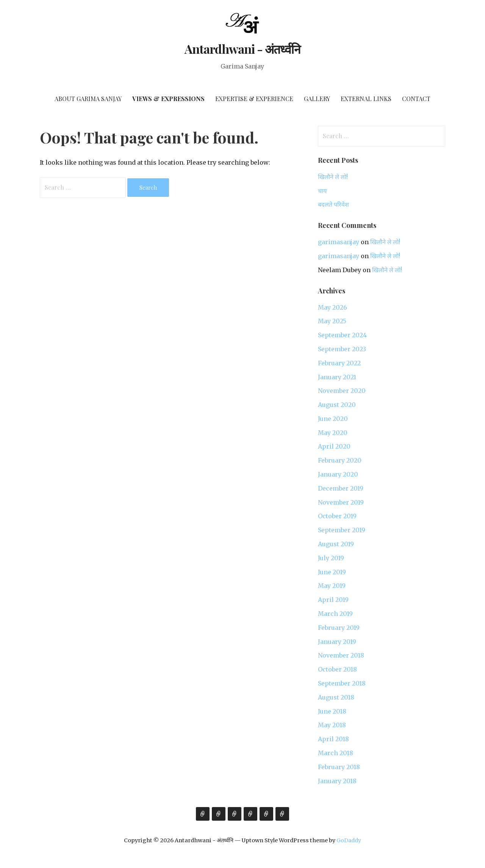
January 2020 (338, 474)
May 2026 (332, 307)
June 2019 (332, 572)
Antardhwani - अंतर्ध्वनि (243, 49)
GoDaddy (349, 840)
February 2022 (339, 363)
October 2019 (337, 516)
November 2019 (341, 502)
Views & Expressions (168, 99)
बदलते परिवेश (333, 204)
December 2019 (341, 488)
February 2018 (339, 767)
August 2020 (337, 405)
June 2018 (332, 711)
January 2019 (337, 642)
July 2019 (331, 558)
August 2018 (336, 697)
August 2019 (336, 544)
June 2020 (333, 419)
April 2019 (333, 600)
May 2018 (332, 725)
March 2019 (335, 614)
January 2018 (337, 781)
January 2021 (337, 377)
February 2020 (340, 460)
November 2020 (342, 391)
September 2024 (342, 335)
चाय (322, 191)
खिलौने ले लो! (333, 177)
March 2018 (336, 753)
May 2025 (332, 321)
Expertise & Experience (254, 99)
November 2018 (341, 655)
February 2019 (339, 628)
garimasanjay (339, 242)
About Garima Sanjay (88, 99)
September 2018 (342, 683)
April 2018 (333, 739)
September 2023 (342, 349)
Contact (416, 99)
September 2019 (342, 530)
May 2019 (332, 586)
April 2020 (334, 446)
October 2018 (337, 669)
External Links (366, 99)
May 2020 (333, 433)
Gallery (317, 99)
